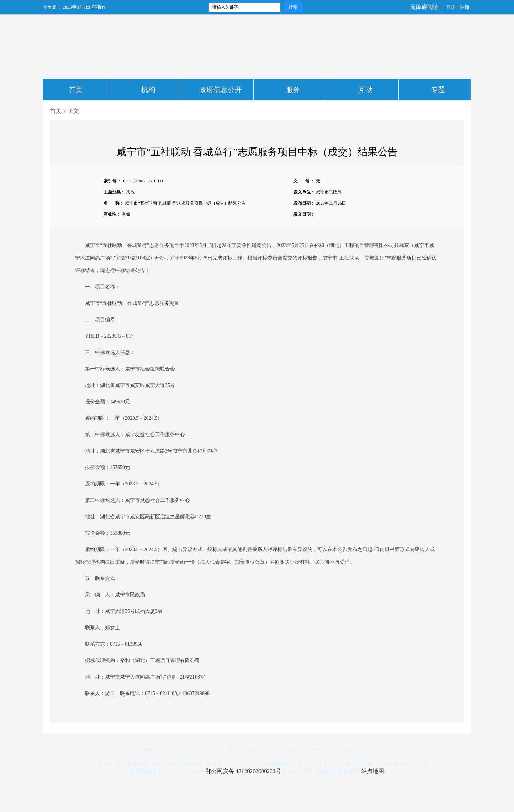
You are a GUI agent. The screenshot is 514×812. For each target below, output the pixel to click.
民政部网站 (142, 750)
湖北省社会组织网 (305, 750)
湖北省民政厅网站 (191, 750)
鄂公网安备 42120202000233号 (243, 771)
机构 (148, 90)
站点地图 (373, 771)
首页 (76, 90)
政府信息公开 (221, 90)
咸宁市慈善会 (356, 750)
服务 (293, 90)
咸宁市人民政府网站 (248, 750)
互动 (366, 90)
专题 (438, 90)
